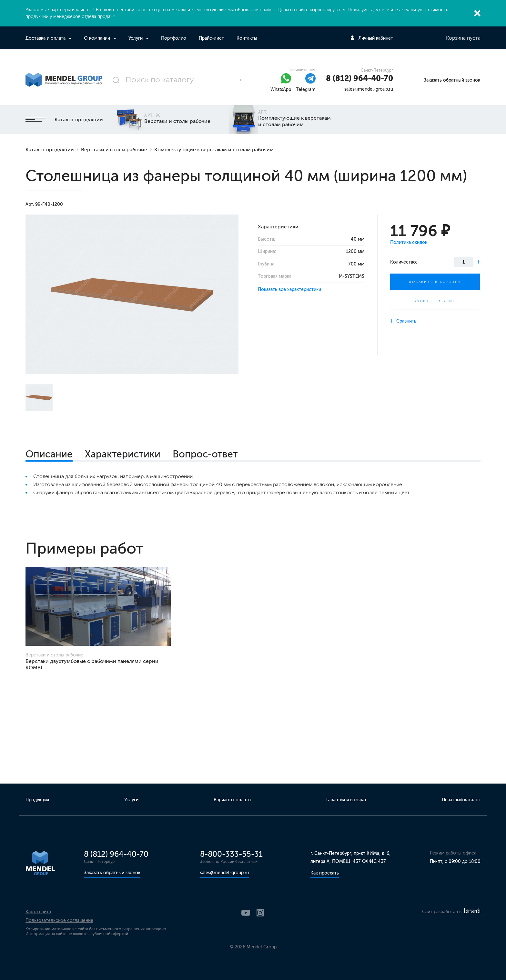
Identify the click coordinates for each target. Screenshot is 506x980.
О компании (98, 38)
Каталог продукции (64, 120)
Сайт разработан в (451, 912)
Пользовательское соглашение (59, 920)
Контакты (247, 38)
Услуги (136, 38)
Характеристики (123, 454)
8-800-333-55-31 (231, 854)
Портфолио (174, 38)
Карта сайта (38, 912)
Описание (49, 454)
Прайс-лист (211, 38)
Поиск (240, 80)
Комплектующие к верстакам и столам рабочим (214, 150)
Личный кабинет (376, 38)
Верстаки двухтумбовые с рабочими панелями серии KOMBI (92, 664)
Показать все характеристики (289, 290)
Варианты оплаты (233, 800)
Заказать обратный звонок (452, 80)
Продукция (37, 800)
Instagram (260, 913)
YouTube (246, 913)
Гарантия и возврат (346, 800)
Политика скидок (409, 242)
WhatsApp (281, 90)
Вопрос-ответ (205, 454)
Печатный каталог (461, 800)
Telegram (306, 90)
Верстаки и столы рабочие (114, 150)
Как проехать (325, 873)
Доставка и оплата (46, 38)
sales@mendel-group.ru (369, 89)
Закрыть (477, 13)
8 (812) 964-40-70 (359, 78)
